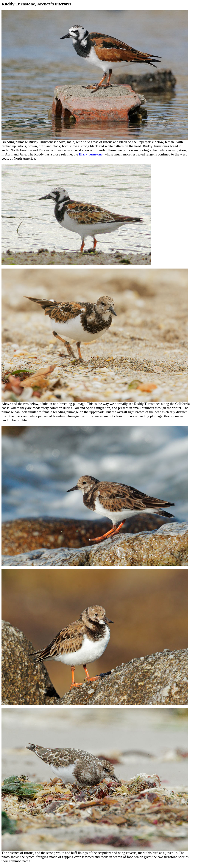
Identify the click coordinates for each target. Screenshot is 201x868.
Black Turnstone (91, 154)
